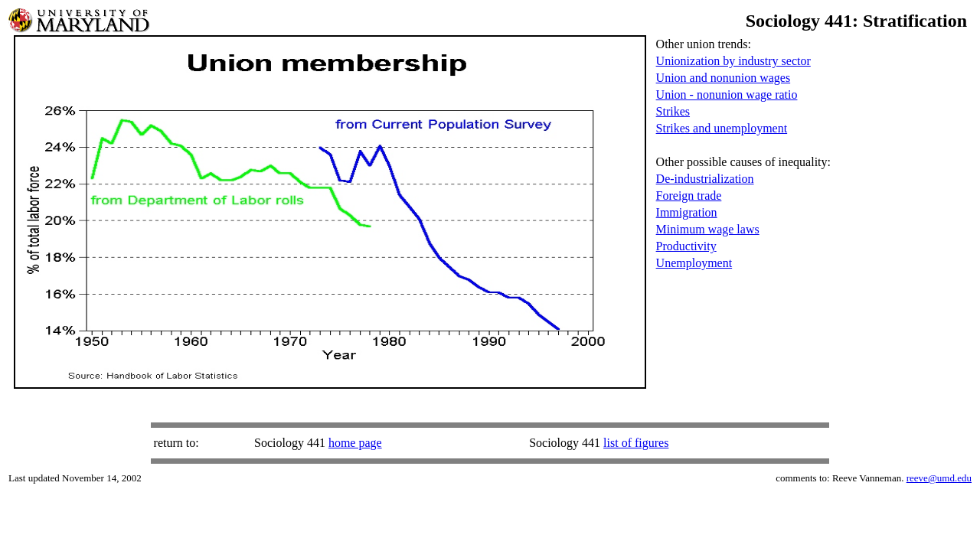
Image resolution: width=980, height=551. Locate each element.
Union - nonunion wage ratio (727, 95)
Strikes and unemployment (722, 128)
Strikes (673, 111)
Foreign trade (689, 196)
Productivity (686, 246)
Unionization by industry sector (733, 61)
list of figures (636, 443)
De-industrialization (705, 179)
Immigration (687, 212)
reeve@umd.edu (939, 478)
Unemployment (694, 263)
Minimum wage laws (708, 229)
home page (355, 443)
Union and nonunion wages (724, 78)
